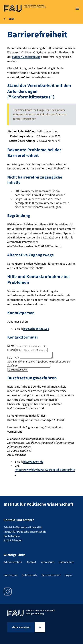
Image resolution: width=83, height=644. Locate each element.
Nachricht (13, 359)
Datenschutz (66, 562)
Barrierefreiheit (51, 575)
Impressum (47, 562)
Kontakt (31, 562)
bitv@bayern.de (33, 463)
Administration (13, 562)
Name (11, 346)
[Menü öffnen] (77, 9)
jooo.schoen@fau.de (36, 329)
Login (68, 575)
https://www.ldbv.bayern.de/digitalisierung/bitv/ (45, 473)
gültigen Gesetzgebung (26, 57)
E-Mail (11, 350)
